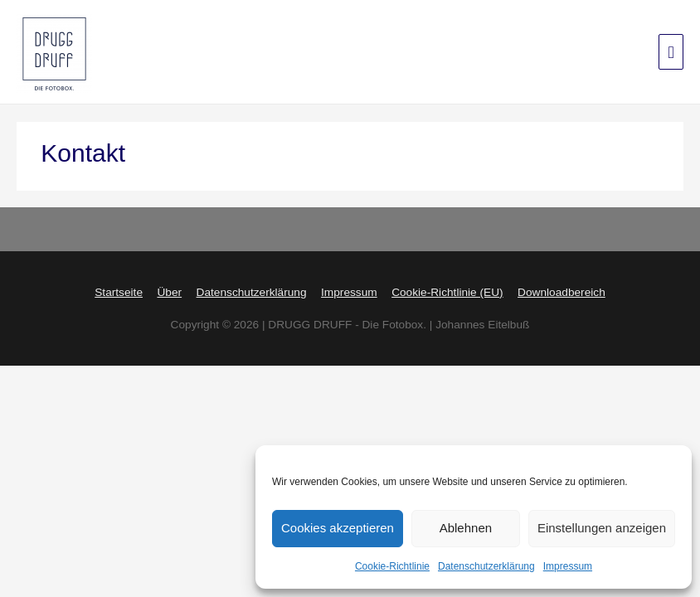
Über (169, 292)
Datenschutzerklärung (486, 566)
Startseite (119, 292)
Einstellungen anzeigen (602, 528)
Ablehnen (466, 528)
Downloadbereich (561, 292)
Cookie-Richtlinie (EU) (447, 292)
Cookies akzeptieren (338, 528)
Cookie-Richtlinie (392, 566)
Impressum (568, 566)
